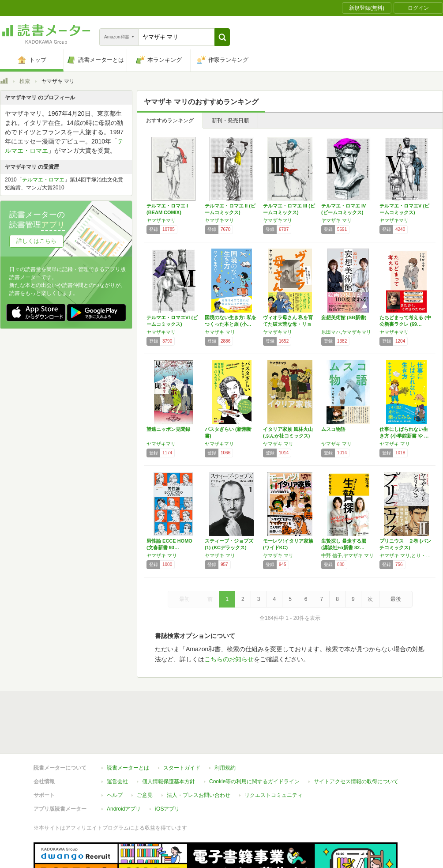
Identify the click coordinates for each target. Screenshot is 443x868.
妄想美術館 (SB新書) (344, 317)
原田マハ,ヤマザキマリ (346, 332)
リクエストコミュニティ (274, 755)
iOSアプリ (167, 768)
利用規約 (225, 727)
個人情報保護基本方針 (169, 741)
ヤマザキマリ (161, 220)
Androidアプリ (124, 768)
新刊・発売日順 (230, 121)
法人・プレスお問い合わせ (199, 755)
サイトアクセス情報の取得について (356, 741)
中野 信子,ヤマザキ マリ (347, 555)
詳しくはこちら (36, 241)
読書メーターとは (128, 727)
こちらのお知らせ (229, 659)
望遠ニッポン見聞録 (168, 429)
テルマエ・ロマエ (43, 180)
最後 (396, 599)
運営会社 (117, 741)
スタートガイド (182, 727)
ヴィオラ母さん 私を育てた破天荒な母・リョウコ (288, 324)
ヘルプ (115, 755)
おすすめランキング (170, 121)
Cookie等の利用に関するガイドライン (254, 741)
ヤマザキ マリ (336, 220)
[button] (222, 37)
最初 (184, 599)
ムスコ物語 (333, 429)
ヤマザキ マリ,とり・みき (406, 555)
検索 (25, 81)
